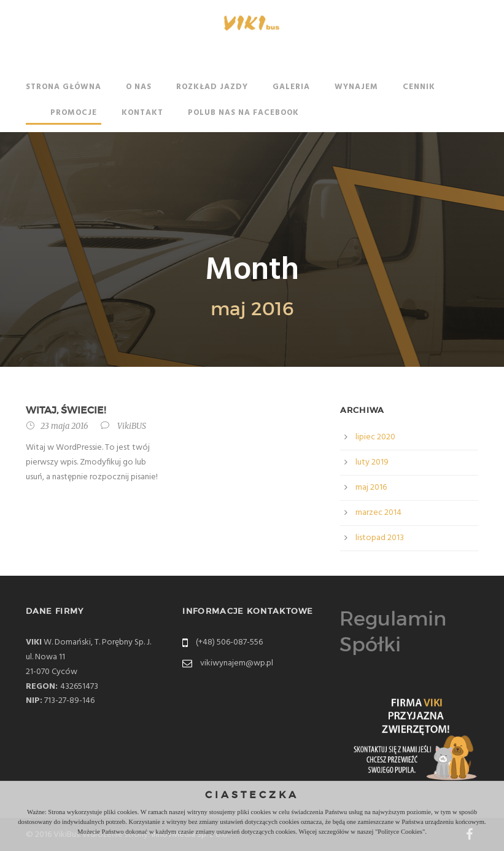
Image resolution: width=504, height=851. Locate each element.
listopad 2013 (380, 538)
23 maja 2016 (64, 426)
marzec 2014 (378, 513)
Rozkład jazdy (212, 87)
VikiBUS (132, 426)
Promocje (74, 113)
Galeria (291, 87)
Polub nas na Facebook (243, 113)
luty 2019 (372, 462)
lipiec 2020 (375, 437)
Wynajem (356, 87)
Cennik (419, 87)
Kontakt (142, 113)
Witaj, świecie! (66, 410)
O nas (139, 87)
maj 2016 (371, 488)
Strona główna (64, 87)
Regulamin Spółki (393, 632)
